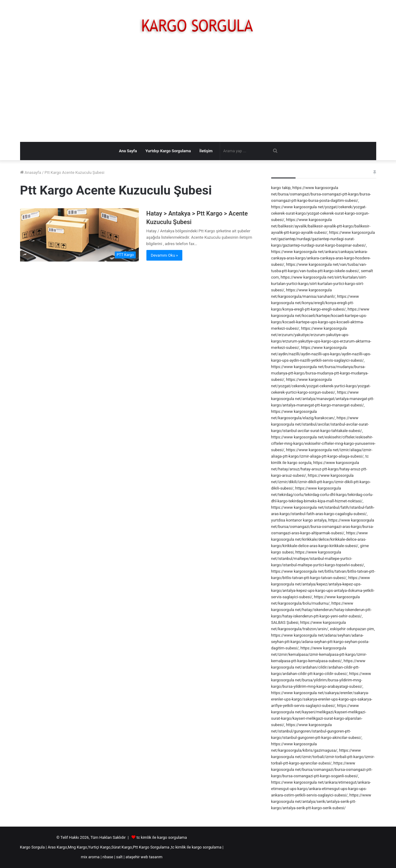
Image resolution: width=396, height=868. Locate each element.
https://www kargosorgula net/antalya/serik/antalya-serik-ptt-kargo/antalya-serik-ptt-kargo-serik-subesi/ (321, 801)
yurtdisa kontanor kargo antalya (299, 520)
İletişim (206, 151)
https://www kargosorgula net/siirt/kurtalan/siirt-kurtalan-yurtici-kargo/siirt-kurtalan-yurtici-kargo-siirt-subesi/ (319, 284)
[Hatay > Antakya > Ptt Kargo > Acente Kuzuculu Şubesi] (79, 235)
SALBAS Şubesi (285, 622)
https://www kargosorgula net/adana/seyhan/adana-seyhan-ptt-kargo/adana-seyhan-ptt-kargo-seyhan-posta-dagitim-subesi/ (320, 642)
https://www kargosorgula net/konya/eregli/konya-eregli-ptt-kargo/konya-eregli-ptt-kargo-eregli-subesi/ (315, 303)
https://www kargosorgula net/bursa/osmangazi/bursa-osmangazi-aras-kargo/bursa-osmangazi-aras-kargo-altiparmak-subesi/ (323, 527)
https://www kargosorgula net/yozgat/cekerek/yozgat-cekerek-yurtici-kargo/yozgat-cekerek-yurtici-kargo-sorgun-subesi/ (321, 386)
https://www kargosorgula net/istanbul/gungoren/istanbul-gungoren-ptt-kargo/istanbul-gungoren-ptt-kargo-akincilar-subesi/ (316, 731)
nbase (108, 857)
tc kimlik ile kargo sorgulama (162, 837)
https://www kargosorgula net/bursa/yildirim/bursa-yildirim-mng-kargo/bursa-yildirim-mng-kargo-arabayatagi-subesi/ (321, 680)
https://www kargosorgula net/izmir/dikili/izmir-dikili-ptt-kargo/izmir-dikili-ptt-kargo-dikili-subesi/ (321, 482)
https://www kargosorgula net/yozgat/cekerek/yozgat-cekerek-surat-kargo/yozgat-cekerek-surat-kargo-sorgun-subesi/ (320, 213)
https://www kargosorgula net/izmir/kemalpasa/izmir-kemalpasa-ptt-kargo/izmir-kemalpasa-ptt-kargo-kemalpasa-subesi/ (319, 654)
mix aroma (90, 857)
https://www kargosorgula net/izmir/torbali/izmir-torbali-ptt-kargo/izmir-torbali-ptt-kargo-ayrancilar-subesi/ (323, 757)
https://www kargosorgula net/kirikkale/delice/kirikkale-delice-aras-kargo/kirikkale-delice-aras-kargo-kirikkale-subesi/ (320, 539)
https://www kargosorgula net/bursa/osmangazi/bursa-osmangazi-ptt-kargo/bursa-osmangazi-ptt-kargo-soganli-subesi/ (322, 770)
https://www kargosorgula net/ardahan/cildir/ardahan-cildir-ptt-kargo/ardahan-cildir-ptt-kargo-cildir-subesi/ (318, 667)
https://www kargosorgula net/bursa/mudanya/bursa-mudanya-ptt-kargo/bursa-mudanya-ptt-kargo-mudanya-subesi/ (320, 373)
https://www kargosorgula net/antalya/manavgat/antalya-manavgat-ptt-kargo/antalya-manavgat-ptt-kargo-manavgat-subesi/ (323, 399)
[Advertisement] (198, 93)
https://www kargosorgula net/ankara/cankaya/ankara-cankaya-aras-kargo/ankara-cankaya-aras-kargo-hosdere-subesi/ (321, 258)
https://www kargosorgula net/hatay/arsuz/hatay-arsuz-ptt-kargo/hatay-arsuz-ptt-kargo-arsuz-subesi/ (319, 469)
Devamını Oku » (165, 255)
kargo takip (281, 188)
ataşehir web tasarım (144, 857)
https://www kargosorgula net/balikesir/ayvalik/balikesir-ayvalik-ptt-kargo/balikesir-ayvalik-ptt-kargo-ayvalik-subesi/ (321, 226)
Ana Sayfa (128, 151)
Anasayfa (31, 172)
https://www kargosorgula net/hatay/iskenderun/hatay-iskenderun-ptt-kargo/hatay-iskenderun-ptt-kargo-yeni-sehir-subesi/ (321, 610)
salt (119, 857)
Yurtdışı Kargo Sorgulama (168, 151)
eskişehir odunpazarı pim (352, 629)
